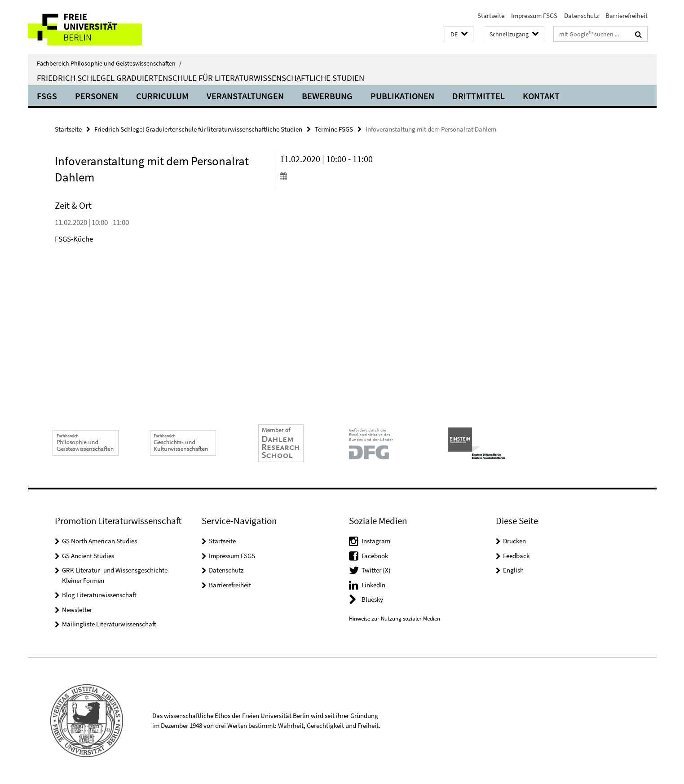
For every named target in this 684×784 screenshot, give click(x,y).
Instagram (376, 541)
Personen (97, 96)
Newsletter (77, 610)
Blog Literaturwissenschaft (99, 595)
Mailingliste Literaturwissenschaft (109, 624)
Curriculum (162, 96)
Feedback (516, 556)
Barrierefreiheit (627, 15)
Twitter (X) (376, 570)
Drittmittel (479, 96)
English (513, 570)
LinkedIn (373, 585)
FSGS (47, 96)
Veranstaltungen (245, 96)
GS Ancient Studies (88, 556)
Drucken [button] (514, 541)
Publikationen (402, 96)
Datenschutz (581, 15)
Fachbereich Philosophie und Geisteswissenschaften (109, 63)
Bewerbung (327, 96)
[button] (459, 34)
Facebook (375, 556)
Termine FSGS (334, 129)
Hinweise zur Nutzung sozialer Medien (395, 619)
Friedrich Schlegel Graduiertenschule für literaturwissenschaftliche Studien (201, 78)
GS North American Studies (99, 541)
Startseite (491, 15)
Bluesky (372, 599)
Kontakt (541, 96)
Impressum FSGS (534, 15)
